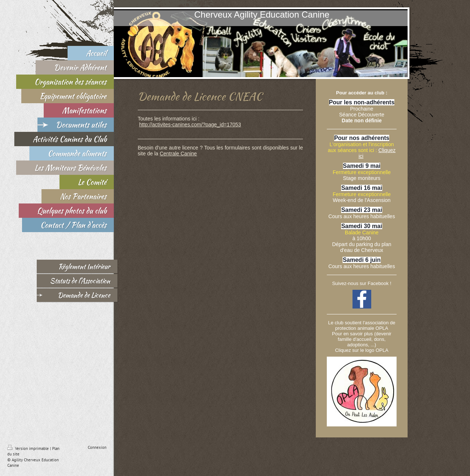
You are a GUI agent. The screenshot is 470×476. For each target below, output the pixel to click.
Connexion (97, 447)
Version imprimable (29, 448)
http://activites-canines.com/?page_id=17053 (190, 125)
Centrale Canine (178, 154)
